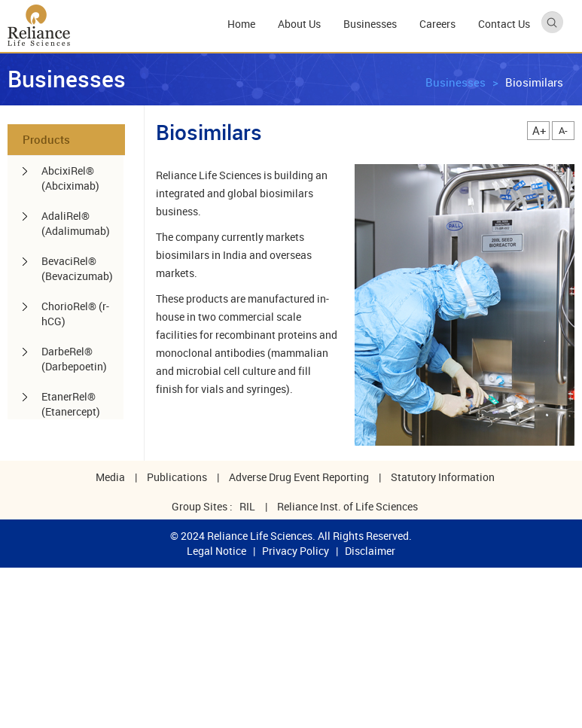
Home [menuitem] (241, 24)
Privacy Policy (296, 551)
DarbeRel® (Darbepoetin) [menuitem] (74, 359)
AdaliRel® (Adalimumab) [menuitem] (76, 223)
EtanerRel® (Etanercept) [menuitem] (71, 404)
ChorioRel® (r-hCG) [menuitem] (75, 314)
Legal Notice (216, 551)
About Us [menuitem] (299, 24)
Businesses (456, 82)
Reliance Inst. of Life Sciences (347, 506)
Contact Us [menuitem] (504, 24)
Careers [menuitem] (437, 24)
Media (110, 477)
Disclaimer (370, 551)
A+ (539, 130)
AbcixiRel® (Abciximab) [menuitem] (70, 178)
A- (563, 130)
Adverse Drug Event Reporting (299, 477)
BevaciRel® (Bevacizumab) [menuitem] (77, 268)
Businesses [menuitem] (370, 24)
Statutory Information (443, 477)
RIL (247, 506)
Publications (177, 477)
